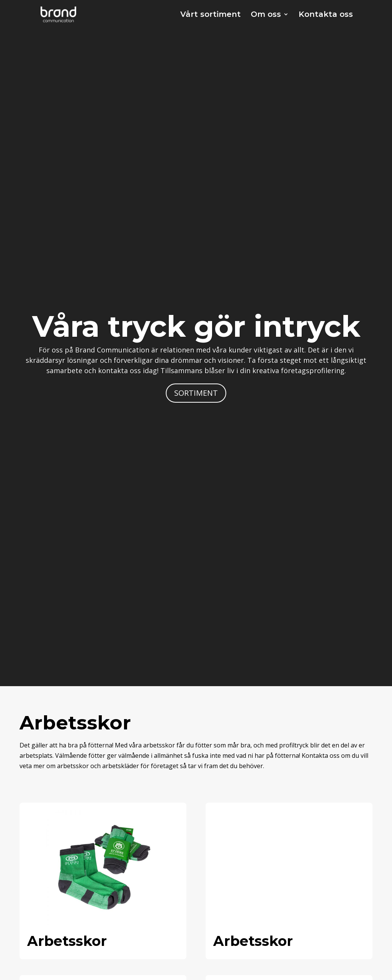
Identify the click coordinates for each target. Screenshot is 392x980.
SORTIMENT (196, 393)
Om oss (266, 15)
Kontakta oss (326, 15)
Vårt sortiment (211, 15)
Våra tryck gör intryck (196, 326)
